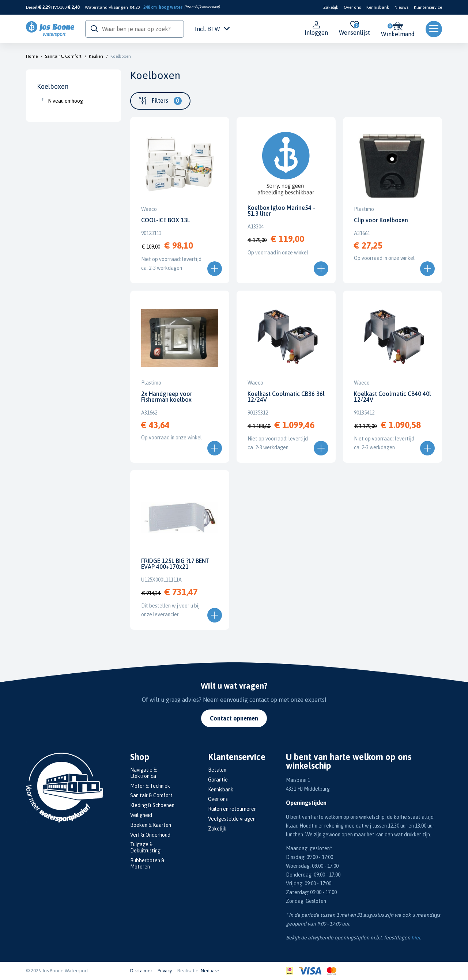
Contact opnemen (234, 718)
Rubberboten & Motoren (147, 864)
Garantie (218, 780)
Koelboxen (121, 56)
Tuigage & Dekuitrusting (145, 847)
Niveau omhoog (65, 101)
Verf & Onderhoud (150, 835)
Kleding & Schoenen (152, 805)
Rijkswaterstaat (207, 7)
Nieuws (401, 7)
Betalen (217, 770)
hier (416, 938)
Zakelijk (331, 7)
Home (32, 56)
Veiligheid (141, 815)
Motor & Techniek (150, 786)
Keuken (96, 56)
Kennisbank (378, 7)
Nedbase (210, 971)
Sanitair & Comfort (63, 56)
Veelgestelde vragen (232, 819)
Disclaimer (141, 971)
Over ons (352, 7)
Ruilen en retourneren (232, 809)
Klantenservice (428, 7)
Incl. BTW (212, 29)
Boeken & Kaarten (151, 825)
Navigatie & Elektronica (144, 773)
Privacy (165, 971)
